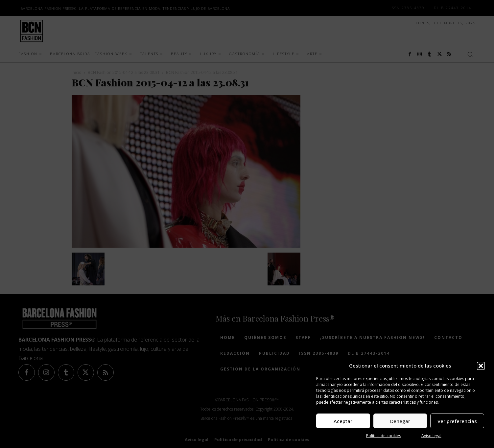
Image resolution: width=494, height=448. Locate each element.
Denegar (400, 421)
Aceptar (343, 421)
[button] (481, 366)
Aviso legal (431, 436)
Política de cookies (384, 436)
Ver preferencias (457, 421)
